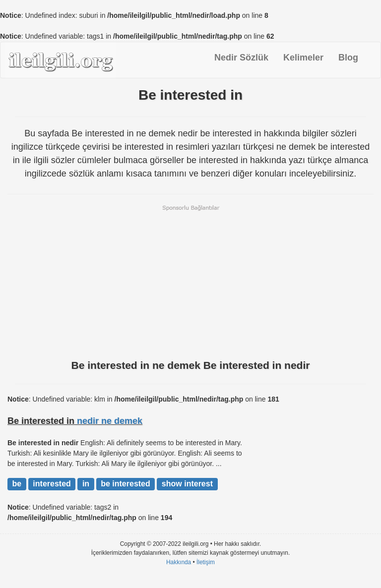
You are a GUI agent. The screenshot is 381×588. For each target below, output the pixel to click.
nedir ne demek (110, 421)
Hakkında (179, 562)
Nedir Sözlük (241, 58)
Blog (348, 58)
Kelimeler (303, 58)
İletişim (206, 562)
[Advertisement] (190, 281)
